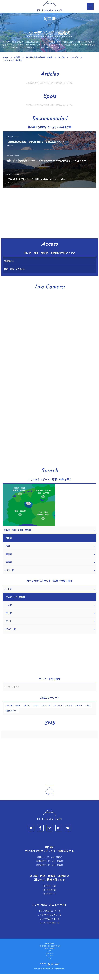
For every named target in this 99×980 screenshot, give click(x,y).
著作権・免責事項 (50, 954)
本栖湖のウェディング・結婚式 (50, 871)
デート (79, 712)
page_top (50, 796)
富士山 (27, 712)
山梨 (88, 712)
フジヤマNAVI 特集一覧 (50, 929)
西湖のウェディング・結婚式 (50, 863)
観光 (18, 712)
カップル (46, 712)
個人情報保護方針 (50, 950)
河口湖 (9, 712)
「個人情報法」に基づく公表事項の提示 (50, 952)
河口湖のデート (50, 900)
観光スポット (12, 717)
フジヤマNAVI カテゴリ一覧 (50, 921)
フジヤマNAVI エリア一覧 (50, 917)
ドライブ (58, 712)
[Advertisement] (49, 220)
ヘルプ (49, 957)
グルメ (69, 712)
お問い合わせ (50, 959)
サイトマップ (50, 962)
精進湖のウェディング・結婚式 (50, 867)
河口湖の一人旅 (50, 892)
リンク (49, 964)
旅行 (37, 712)
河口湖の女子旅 (50, 896)
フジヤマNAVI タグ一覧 (50, 925)
